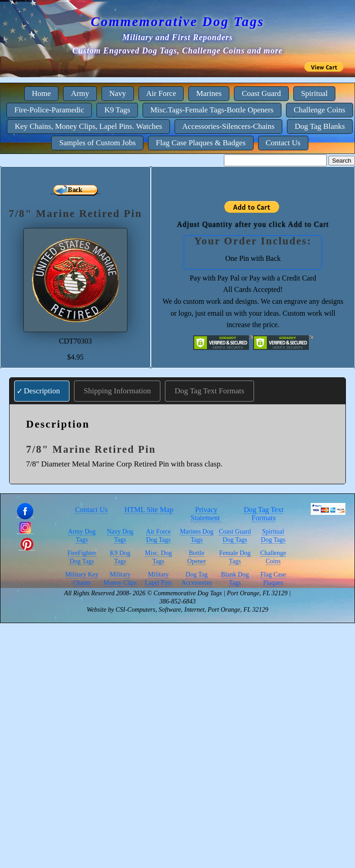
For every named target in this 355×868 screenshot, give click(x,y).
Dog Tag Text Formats (209, 391)
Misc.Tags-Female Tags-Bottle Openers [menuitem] (212, 110)
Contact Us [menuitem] (283, 143)
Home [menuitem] (42, 93)
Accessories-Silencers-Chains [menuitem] (228, 126)
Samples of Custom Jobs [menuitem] (97, 143)
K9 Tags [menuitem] (117, 110)
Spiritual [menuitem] (315, 93)
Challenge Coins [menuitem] (320, 110)
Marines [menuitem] (209, 93)
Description (42, 391)
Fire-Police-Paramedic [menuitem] (49, 110)
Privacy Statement (206, 514)
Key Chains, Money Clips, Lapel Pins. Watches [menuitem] (88, 126)
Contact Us (91, 510)
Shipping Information (117, 391)
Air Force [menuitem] (161, 93)
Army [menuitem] (80, 93)
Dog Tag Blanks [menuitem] (320, 126)
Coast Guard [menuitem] (261, 93)
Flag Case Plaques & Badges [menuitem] (201, 143)
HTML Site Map (149, 510)
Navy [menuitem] (118, 93)
